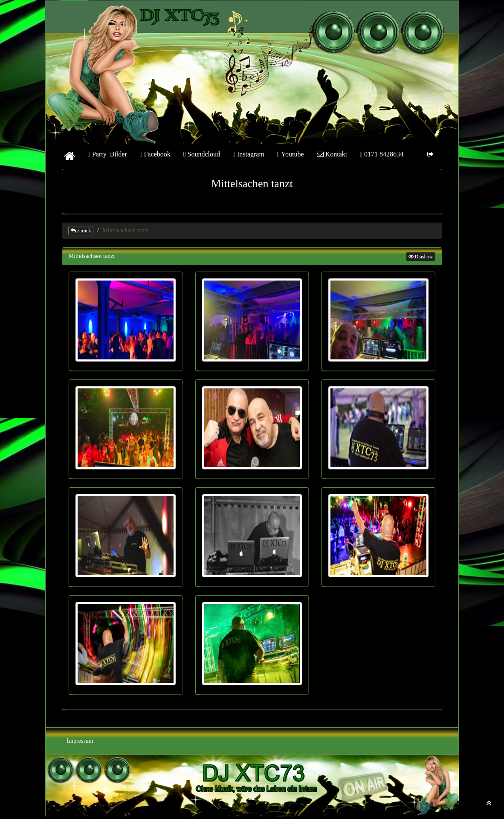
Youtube (291, 154)
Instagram (249, 154)
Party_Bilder (107, 154)
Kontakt (332, 154)
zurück (81, 231)
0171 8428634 (382, 154)
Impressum (80, 741)
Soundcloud (202, 154)
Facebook (155, 154)
